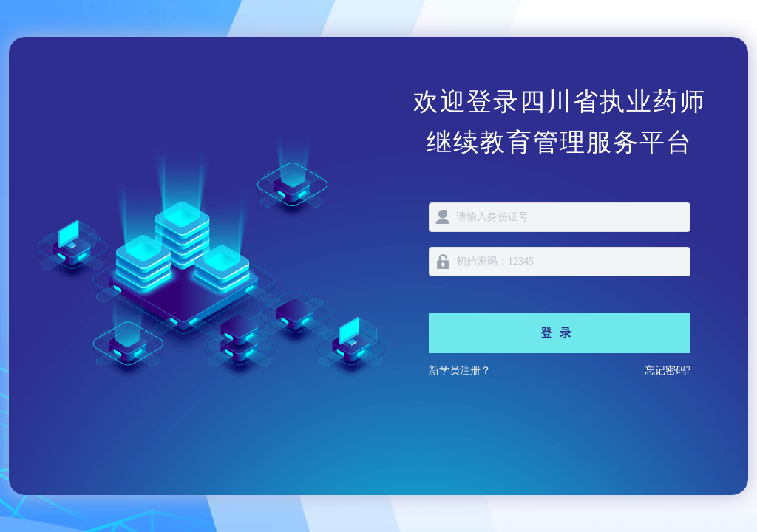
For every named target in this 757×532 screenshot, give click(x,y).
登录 (560, 333)
